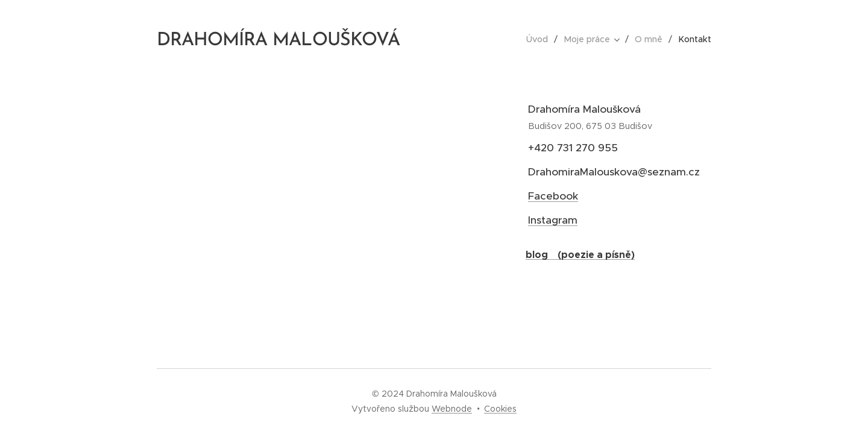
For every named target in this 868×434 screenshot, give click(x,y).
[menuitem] (543, 39)
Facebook (553, 196)
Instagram (553, 220)
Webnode (452, 409)
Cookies (500, 409)
